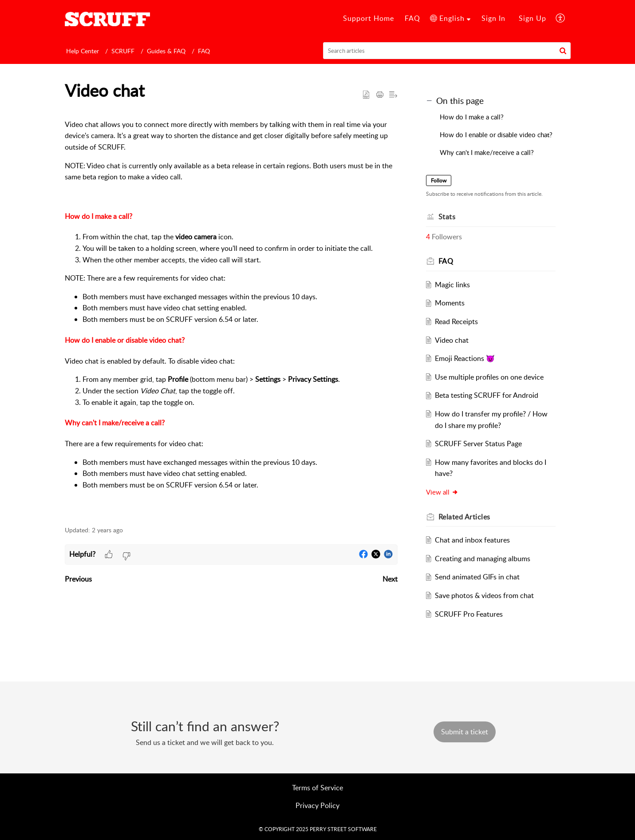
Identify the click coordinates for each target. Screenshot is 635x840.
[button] (563, 51)
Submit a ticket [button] (465, 732)
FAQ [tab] (412, 18)
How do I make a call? (99, 216)
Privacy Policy (317, 805)
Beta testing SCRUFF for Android (487, 395)
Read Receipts (456, 321)
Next (390, 579)
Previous (78, 579)
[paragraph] (231, 314)
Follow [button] (439, 180)
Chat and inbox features (472, 540)
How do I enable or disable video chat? (125, 340)
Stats (447, 217)
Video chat (452, 340)
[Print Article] (380, 95)
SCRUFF (123, 51)
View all (442, 492)
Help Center (83, 51)
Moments (450, 303)
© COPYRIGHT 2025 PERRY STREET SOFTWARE (318, 829)
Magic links (452, 285)
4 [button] (428, 237)
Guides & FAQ (166, 51)
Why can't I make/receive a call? (115, 423)
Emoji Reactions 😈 (465, 358)
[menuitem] (450, 19)
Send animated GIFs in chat (477, 577)
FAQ (204, 51)
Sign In (493, 18)
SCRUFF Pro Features (469, 614)
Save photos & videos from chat (484, 595)
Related (464, 517)
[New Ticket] (465, 732)
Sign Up (532, 18)
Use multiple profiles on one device (489, 377)
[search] (447, 51)
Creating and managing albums (483, 559)
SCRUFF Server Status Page (478, 444)
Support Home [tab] (369, 18)
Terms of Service (317, 788)
